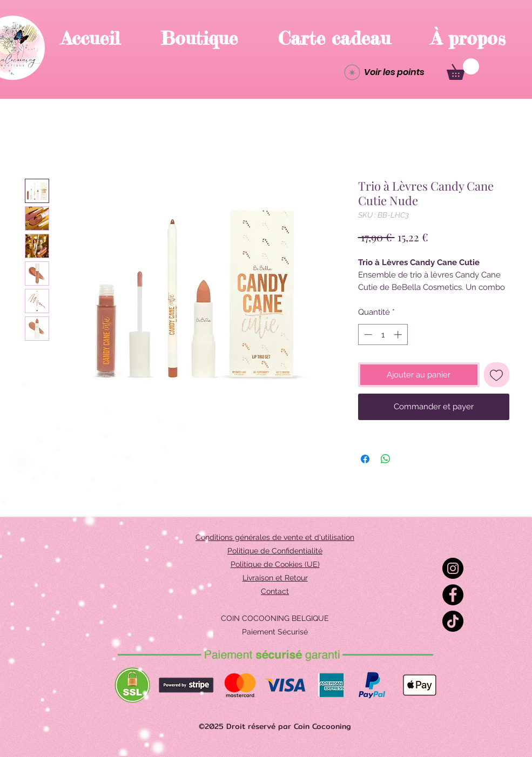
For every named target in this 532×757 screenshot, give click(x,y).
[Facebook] (453, 595)
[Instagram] (453, 568)
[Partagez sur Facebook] (365, 459)
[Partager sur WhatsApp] (386, 459)
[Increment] (399, 334)
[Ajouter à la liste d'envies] (497, 375)
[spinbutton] (383, 334)
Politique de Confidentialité (275, 551)
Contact (275, 591)
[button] (463, 69)
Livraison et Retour (275, 578)
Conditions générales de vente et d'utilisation (275, 537)
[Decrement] (367, 334)
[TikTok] (453, 621)
